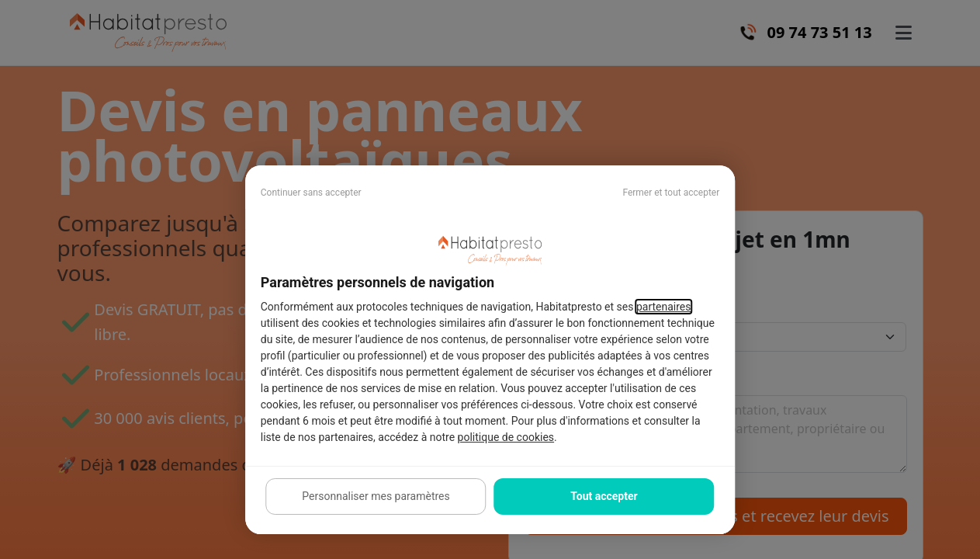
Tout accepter (604, 496)
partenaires (664, 307)
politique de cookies (506, 437)
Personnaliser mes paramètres (376, 496)
